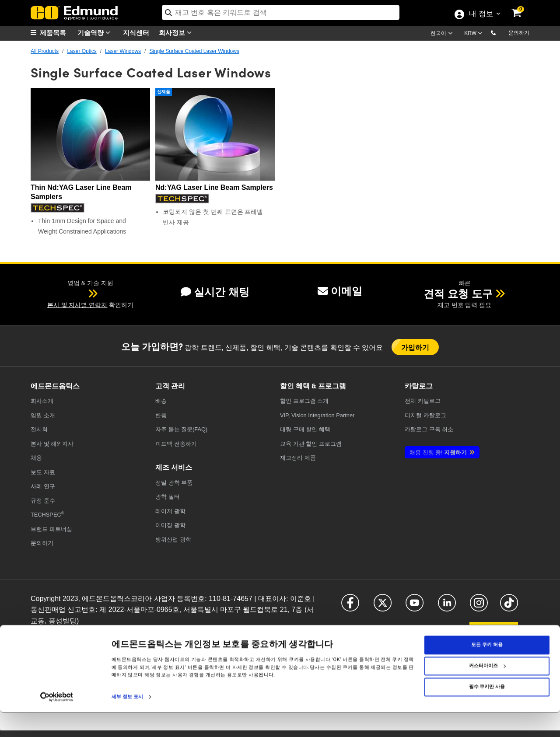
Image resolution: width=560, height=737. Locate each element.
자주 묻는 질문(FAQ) (181, 429)
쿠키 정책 (83, 634)
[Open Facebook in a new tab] (350, 606)
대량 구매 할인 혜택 (305, 429)
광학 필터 (168, 497)
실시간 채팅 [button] (215, 292)
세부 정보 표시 (127, 721)
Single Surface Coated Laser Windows (194, 51)
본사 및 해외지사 (52, 444)
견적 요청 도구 (458, 294)
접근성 (128, 634)
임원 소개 (43, 415)
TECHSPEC (47, 514)
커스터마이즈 (487, 690)
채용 (36, 458)
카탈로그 (423, 401)
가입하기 (415, 347)
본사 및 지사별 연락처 (77, 305)
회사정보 (177, 33)
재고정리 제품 (298, 458)
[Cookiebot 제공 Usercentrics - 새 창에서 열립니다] (57, 721)
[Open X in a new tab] (383, 606)
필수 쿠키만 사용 (487, 711)
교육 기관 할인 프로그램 (311, 444)
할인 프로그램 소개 (304, 401)
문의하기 (519, 33)
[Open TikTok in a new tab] (509, 606)
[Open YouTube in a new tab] (415, 606)
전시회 (39, 429)
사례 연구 (43, 486)
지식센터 (136, 32)
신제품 (164, 92)
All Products (45, 51)
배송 (161, 401)
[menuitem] (52, 33)
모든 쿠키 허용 (487, 669)
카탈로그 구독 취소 (429, 429)
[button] (500, 32)
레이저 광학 (170, 511)
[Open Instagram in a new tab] (479, 606)
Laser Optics (82, 51)
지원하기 (438, 452)
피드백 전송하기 (176, 444)
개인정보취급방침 (50, 634)
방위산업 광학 (173, 540)
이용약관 (107, 634)
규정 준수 (43, 501)
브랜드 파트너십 (51, 529)
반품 (161, 415)
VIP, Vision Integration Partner (317, 415)
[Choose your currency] (475, 34)
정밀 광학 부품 (174, 483)
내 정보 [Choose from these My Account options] (481, 14)
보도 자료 (43, 472)
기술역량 (96, 33)
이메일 (340, 291)
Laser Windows (123, 51)
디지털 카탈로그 (425, 415)
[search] (281, 12)
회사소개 (42, 401)
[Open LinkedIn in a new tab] (447, 606)
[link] (522, 7)
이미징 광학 (170, 525)
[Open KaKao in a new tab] (494, 631)
